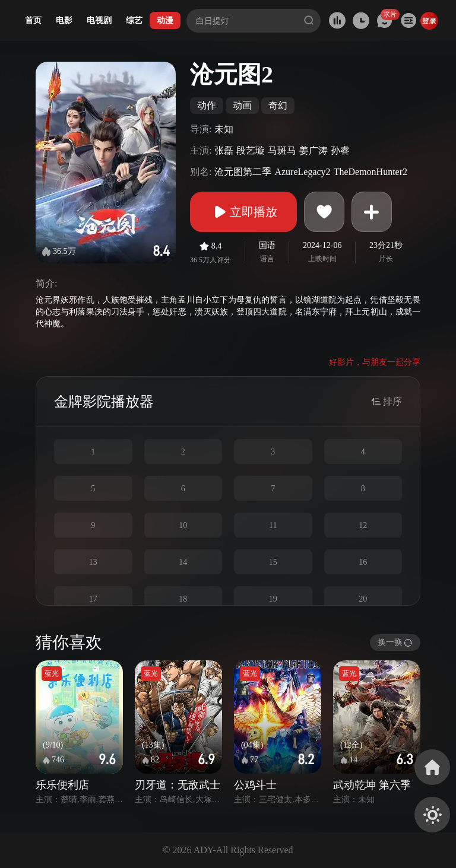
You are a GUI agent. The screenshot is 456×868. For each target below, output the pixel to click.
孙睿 (340, 150)
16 (363, 562)
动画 (242, 105)
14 (183, 562)
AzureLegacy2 (302, 172)
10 (183, 525)
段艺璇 (251, 150)
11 (273, 525)
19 (273, 599)
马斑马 (282, 150)
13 (93, 562)
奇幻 (278, 105)
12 (363, 525)
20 (363, 599)
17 (93, 599)
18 (183, 599)
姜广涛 (313, 150)
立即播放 (243, 212)
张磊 (224, 150)
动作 (207, 105)
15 (273, 562)
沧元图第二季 (243, 172)
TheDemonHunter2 (370, 172)
